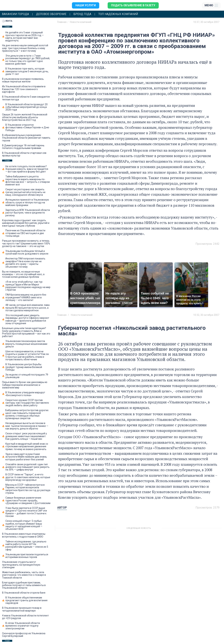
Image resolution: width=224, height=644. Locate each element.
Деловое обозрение (51, 14)
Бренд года (82, 14)
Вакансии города (15, 14)
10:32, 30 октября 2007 (206, 315)
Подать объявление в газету (133, 5)
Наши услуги (85, 5)
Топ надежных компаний (118, 14)
